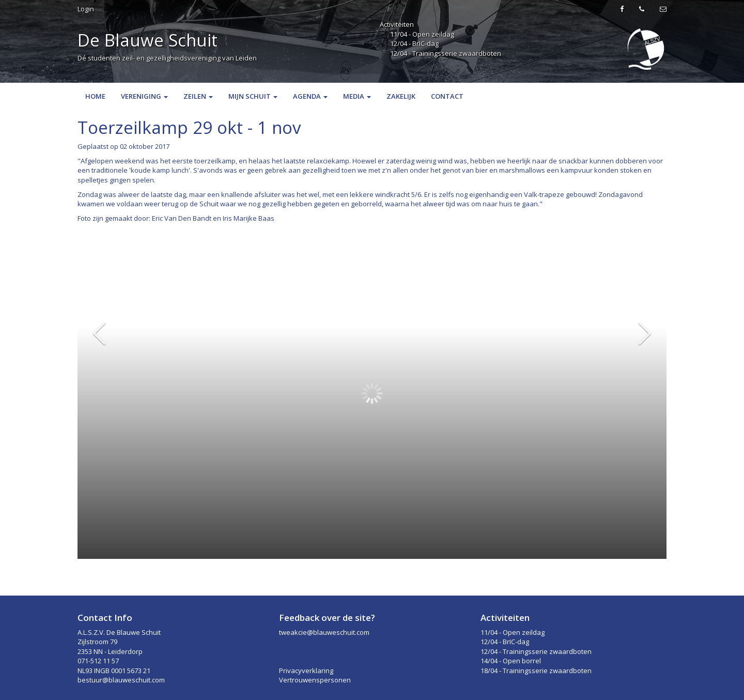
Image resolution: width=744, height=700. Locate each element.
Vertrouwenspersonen (315, 680)
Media (357, 96)
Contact (447, 96)
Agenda (310, 96)
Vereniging (144, 96)
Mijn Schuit (253, 96)
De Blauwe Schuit (148, 40)
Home (95, 96)
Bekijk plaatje (640, 237)
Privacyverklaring (306, 671)
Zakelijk (401, 96)
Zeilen (198, 96)
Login (86, 9)
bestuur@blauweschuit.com (121, 680)
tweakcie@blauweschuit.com (324, 632)
